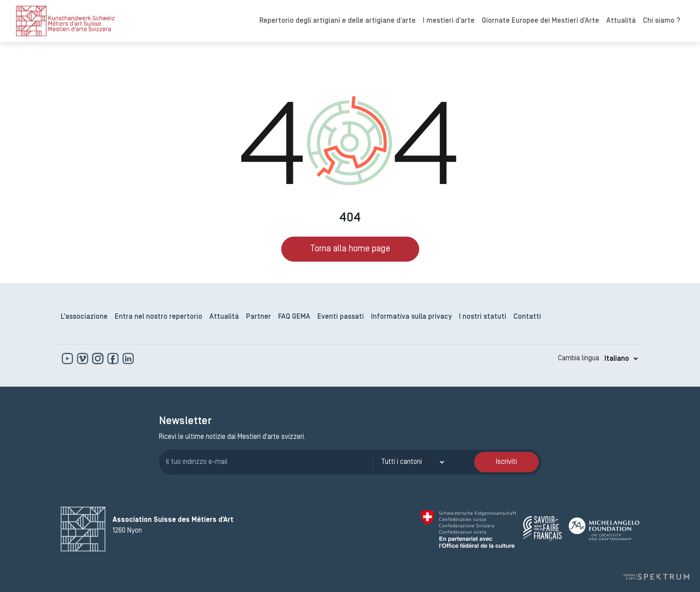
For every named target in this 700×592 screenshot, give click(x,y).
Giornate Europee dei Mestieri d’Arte (540, 21)
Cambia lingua (579, 359)
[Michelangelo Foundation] (604, 529)
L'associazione (84, 317)
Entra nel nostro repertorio (158, 317)
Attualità (621, 21)
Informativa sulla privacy (411, 317)
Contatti (527, 317)
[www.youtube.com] (68, 359)
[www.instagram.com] (99, 359)
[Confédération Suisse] (469, 529)
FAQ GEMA (294, 317)
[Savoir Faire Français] (542, 529)
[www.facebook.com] (114, 359)
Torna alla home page (350, 249)
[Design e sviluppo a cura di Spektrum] (656, 577)
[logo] (65, 21)
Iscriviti (506, 462)
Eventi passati (341, 317)
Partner (258, 317)
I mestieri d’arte (449, 21)
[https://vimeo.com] (83, 359)
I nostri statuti (483, 317)
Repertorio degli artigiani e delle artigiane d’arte (337, 21)
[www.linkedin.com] (128, 359)
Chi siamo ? (662, 21)
